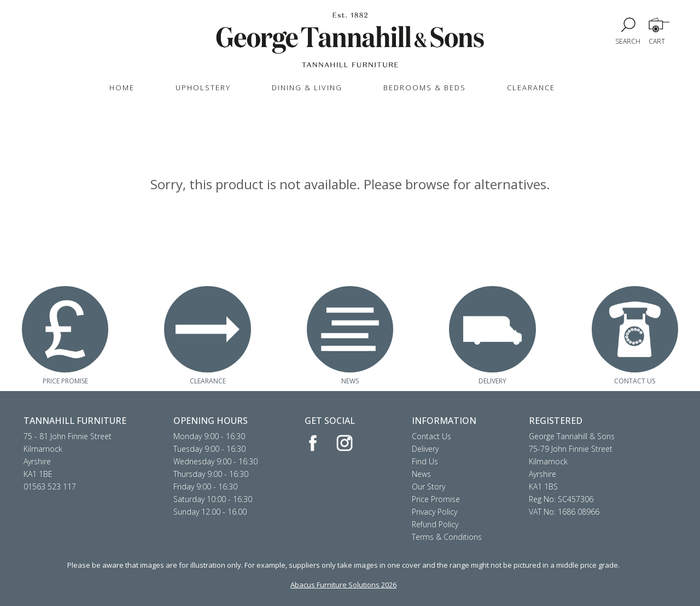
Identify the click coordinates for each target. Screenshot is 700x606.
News (421, 474)
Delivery (425, 449)
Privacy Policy (434, 512)
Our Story (428, 486)
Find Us (425, 461)
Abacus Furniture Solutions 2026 (343, 585)
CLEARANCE (531, 88)
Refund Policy (435, 524)
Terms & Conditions (447, 537)
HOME (122, 88)
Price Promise (436, 499)
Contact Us (431, 436)
